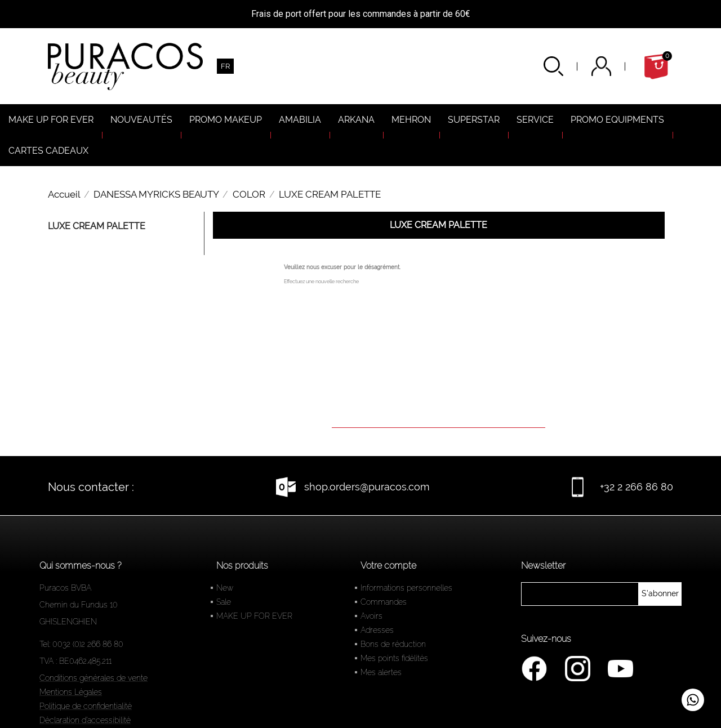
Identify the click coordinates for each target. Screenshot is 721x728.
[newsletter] (660, 594)
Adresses (377, 630)
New (225, 588)
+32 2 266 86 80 (637, 487)
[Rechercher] (439, 412)
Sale (224, 602)
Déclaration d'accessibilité (85, 720)
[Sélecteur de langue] (225, 66)
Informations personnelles (406, 588)
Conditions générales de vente (94, 678)
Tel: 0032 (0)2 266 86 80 (81, 644)
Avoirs (371, 616)
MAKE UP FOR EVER (254, 616)
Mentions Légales (71, 692)
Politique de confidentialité (86, 706)
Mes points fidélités (394, 658)
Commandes (384, 602)
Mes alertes (381, 672)
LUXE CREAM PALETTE (97, 226)
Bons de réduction (393, 644)
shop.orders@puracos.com (367, 487)
